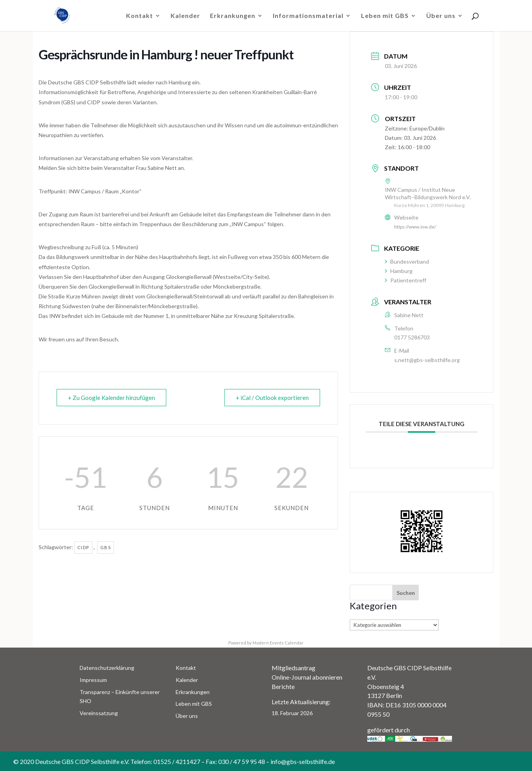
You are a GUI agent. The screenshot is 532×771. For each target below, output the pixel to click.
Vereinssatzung (99, 713)
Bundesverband (407, 261)
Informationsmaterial (308, 16)
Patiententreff (406, 280)
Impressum (93, 680)
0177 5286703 (412, 337)
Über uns (441, 16)
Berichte (283, 686)
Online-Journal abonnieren (307, 677)
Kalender (185, 16)
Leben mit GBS (385, 16)
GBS (106, 547)
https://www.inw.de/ (415, 227)
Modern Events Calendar (278, 643)
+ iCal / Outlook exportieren (272, 398)
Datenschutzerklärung (107, 668)
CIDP (83, 547)
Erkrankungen (233, 16)
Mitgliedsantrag (294, 668)
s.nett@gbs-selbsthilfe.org (427, 360)
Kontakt (140, 16)
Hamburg (399, 271)
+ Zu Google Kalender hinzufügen (111, 398)
